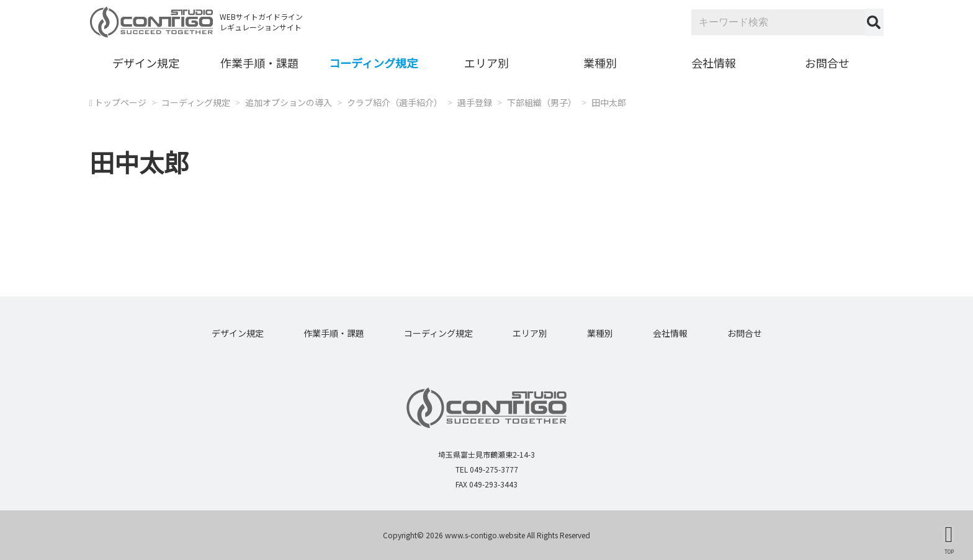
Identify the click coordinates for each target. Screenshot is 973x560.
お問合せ (827, 63)
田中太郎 (609, 102)
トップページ (120, 102)
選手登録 (475, 102)
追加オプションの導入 (289, 102)
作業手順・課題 (259, 63)
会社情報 (714, 63)
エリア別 (486, 63)
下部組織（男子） (542, 102)
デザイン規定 (146, 63)
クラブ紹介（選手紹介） (395, 102)
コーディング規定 (373, 63)
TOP (949, 551)
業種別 (600, 63)
